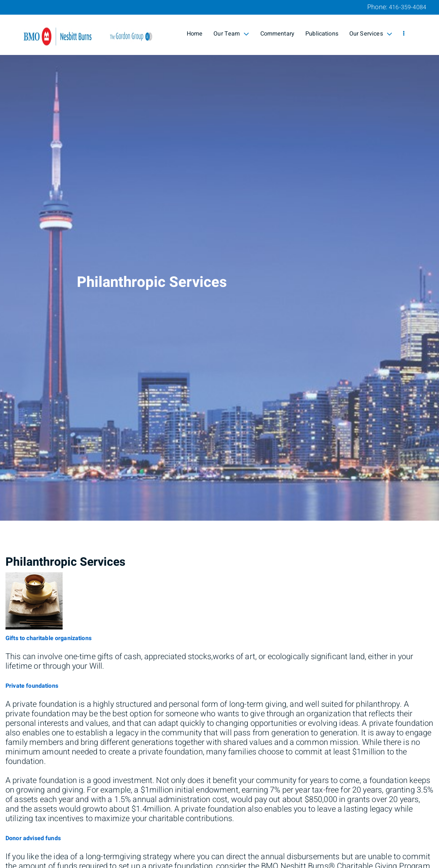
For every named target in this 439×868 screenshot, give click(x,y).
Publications (322, 34)
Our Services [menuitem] (371, 34)
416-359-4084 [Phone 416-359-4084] (408, 7)
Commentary (278, 34)
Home (195, 34)
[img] (219, 260)
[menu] (404, 34)
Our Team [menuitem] (231, 34)
